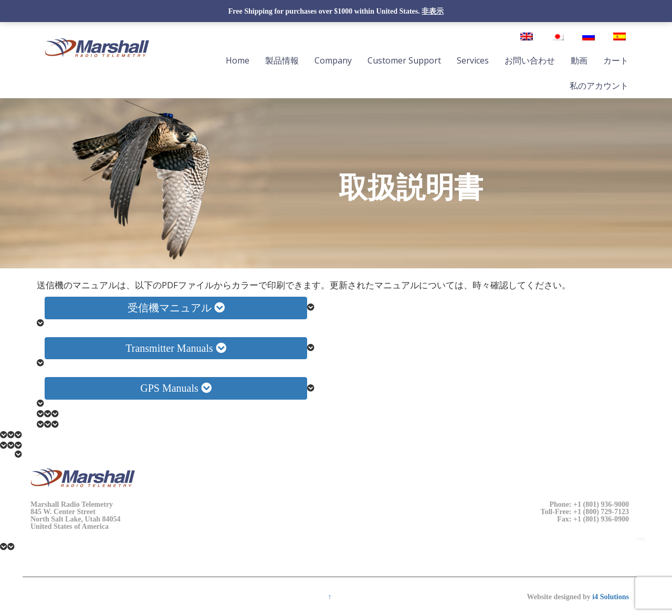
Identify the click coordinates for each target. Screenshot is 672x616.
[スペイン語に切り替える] (619, 36)
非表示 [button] (433, 11)
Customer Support (404, 60)
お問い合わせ (530, 60)
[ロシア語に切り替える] (589, 36)
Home (238, 60)
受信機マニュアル (176, 307)
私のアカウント (599, 86)
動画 (579, 60)
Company (333, 60)
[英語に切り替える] (527, 36)
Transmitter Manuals (176, 348)
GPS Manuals (176, 388)
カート (616, 60)
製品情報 (282, 60)
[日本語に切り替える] (558, 36)
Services (473, 60)
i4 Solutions (611, 597)
